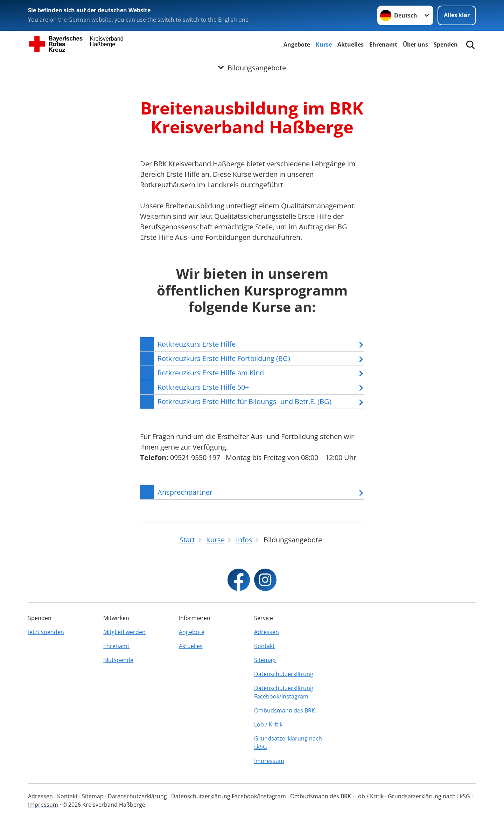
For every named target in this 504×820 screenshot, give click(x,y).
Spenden (446, 44)
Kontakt (264, 646)
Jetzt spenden (46, 632)
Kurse (324, 44)
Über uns (415, 44)
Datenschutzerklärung (284, 674)
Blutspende (118, 660)
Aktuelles (351, 44)
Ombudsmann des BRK (285, 710)
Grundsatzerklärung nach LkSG (288, 743)
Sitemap (265, 660)
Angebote (297, 44)
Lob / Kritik (268, 724)
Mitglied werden (124, 632)
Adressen (267, 632)
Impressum (269, 761)
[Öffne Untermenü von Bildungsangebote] (252, 68)
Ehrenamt (383, 44)
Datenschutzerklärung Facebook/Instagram (284, 692)
